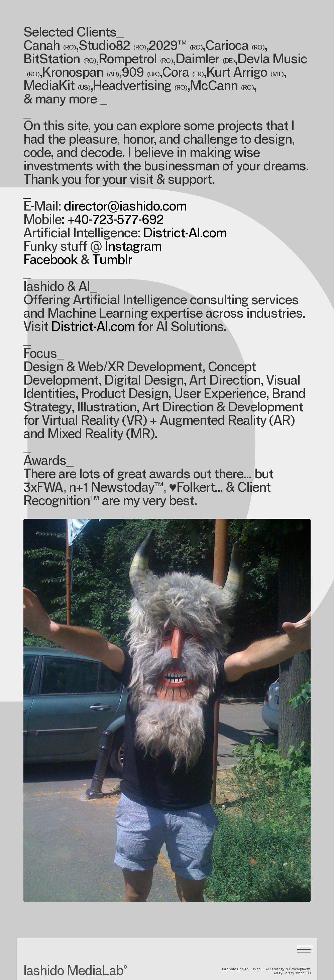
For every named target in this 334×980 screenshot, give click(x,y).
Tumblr (112, 261)
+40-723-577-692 (115, 221)
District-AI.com (185, 234)
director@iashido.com (125, 208)
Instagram (133, 248)
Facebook (50, 261)
